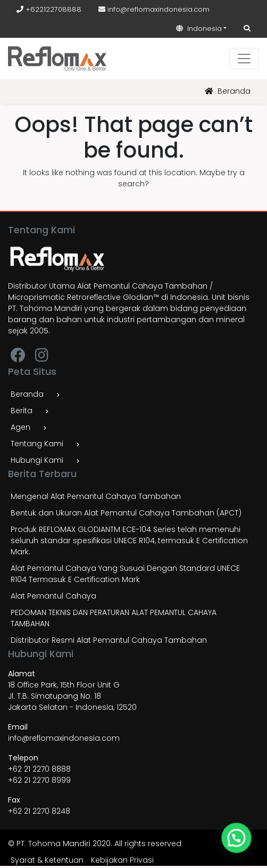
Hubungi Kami (37, 460)
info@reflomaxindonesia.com (154, 9)
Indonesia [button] (199, 28)
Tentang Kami (37, 444)
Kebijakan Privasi (122, 860)
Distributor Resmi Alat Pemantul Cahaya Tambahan (109, 640)
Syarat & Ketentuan (47, 860)
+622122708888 (49, 9)
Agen (20, 427)
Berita (22, 411)
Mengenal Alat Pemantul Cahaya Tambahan (96, 496)
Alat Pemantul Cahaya (53, 596)
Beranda (228, 91)
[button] (238, 841)
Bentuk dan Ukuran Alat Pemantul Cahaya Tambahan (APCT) (126, 513)
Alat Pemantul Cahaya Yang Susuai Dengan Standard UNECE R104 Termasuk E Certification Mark (125, 574)
